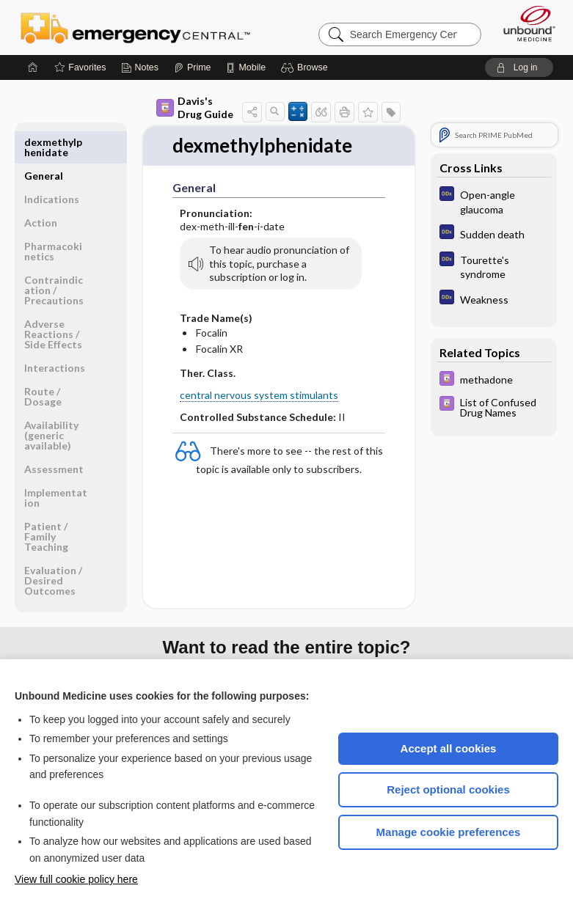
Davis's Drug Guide (195, 107)
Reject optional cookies (448, 789)
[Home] (33, 67)
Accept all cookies (449, 748)
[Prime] (192, 67)
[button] (306, 67)
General (44, 142)
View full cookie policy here (76, 879)
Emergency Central (135, 27)
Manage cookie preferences (449, 832)
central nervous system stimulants (259, 395)
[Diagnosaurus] (494, 201)
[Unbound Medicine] (525, 23)
